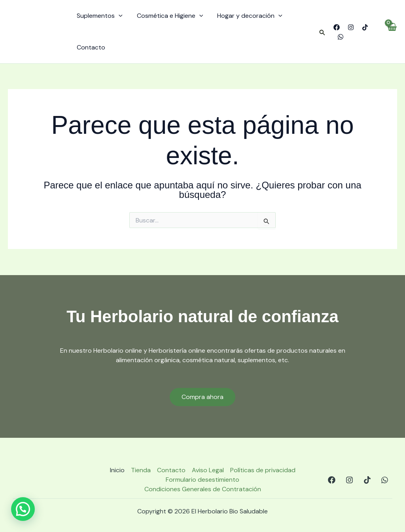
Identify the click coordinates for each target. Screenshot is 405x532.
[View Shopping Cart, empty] (392, 32)
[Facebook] (335, 27)
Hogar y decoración (246, 16)
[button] (321, 33)
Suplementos (99, 16)
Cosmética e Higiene (168, 16)
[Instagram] (350, 27)
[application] (118, 16)
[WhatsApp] (339, 37)
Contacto (90, 47)
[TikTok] (364, 27)
